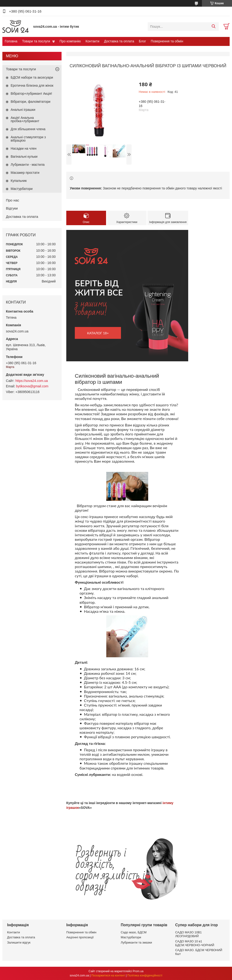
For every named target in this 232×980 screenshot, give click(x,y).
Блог (143, 41)
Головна (11, 41)
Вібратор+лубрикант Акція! (31, 94)
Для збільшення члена (28, 129)
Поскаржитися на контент (108, 976)
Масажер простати (25, 173)
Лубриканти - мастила (28, 165)
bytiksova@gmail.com (32, 386)
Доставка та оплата (119, 41)
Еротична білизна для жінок (32, 85)
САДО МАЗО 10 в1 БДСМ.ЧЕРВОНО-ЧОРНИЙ (195, 943)
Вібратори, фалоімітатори (31, 102)
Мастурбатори (22, 189)
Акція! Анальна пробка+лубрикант (25, 119)
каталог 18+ (98, 333)
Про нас (13, 200)
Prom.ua (138, 971)
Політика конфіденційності (145, 976)
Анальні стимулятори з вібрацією (28, 139)
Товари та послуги (36, 41)
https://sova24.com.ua (32, 381)
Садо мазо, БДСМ (134, 932)
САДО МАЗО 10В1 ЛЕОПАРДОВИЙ (188, 934)
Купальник (19, 181)
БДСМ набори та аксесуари (32, 77)
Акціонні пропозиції (80, 937)
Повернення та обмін (167, 41)
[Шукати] (213, 27)
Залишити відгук (19, 942)
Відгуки (12, 208)
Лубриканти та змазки (136, 942)
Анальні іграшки (23, 110)
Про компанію (70, 41)
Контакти (92, 41)
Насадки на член (24, 148)
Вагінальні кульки (24, 157)
